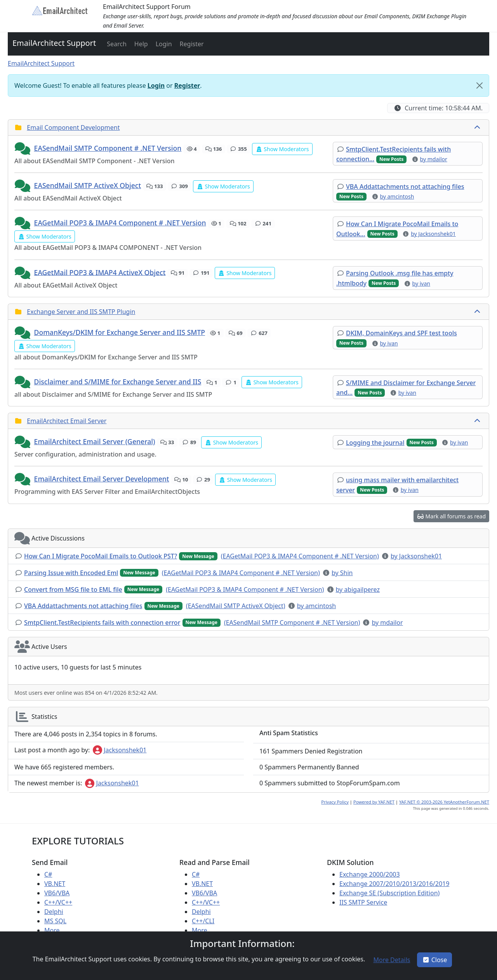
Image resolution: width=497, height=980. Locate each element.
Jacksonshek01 (120, 750)
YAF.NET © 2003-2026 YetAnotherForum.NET (444, 802)
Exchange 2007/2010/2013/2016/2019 (394, 884)
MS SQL (55, 921)
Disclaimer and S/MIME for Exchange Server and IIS (118, 382)
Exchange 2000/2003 (370, 874)
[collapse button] (478, 127)
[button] (116, 44)
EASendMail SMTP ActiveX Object (88, 185)
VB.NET (55, 884)
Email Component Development (73, 127)
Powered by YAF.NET (374, 802)
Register (187, 85)
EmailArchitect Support (54, 43)
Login (156, 85)
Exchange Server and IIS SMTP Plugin (81, 312)
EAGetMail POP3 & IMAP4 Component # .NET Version (120, 223)
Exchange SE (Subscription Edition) (389, 893)
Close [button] (435, 960)
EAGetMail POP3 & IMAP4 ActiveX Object (100, 272)
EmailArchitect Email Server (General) (95, 441)
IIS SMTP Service (363, 902)
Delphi (54, 912)
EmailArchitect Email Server (67, 421)
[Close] (480, 85)
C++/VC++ (58, 902)
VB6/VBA (57, 893)
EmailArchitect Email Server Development (102, 479)
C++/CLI (203, 921)
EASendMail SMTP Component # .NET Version (108, 148)
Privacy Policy (335, 802)
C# (48, 874)
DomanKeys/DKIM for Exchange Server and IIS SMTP (120, 332)
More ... (55, 930)
